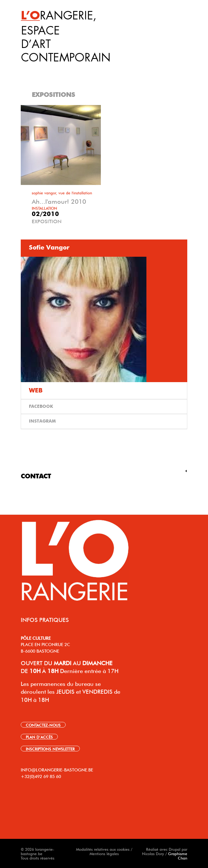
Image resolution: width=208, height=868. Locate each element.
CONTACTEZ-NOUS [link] (43, 725)
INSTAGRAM (42, 421)
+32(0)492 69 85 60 (41, 776)
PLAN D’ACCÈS (39, 737)
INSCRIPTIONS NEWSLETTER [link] (50, 749)
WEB (36, 391)
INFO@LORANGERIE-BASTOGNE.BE (57, 769)
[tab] (105, 69)
